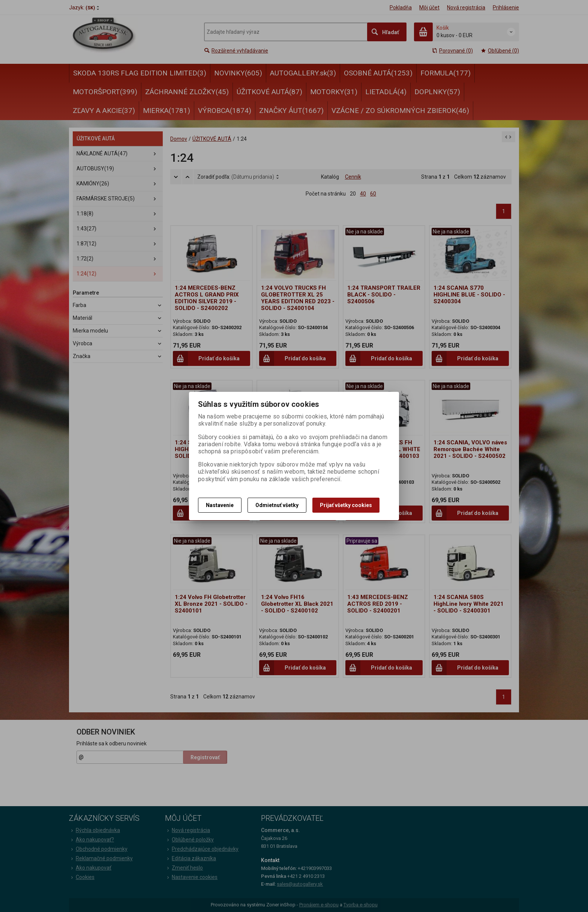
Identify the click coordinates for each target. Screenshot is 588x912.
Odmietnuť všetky (277, 505)
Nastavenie (220, 505)
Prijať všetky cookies (346, 505)
